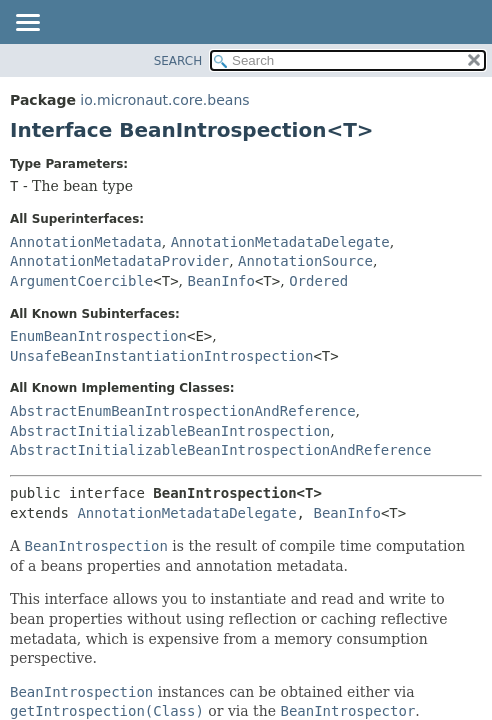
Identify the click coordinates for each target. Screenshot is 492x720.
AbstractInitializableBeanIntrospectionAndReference (220, 450)
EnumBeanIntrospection (98, 336)
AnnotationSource (305, 261)
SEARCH (178, 61)
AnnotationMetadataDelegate (280, 242)
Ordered (318, 281)
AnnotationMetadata (86, 242)
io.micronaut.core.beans (164, 100)
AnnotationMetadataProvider (119, 261)
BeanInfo (221, 281)
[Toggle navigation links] (27, 24)
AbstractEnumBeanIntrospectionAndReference (183, 411)
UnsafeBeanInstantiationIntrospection (161, 356)
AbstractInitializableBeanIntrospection (170, 431)
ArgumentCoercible (81, 281)
